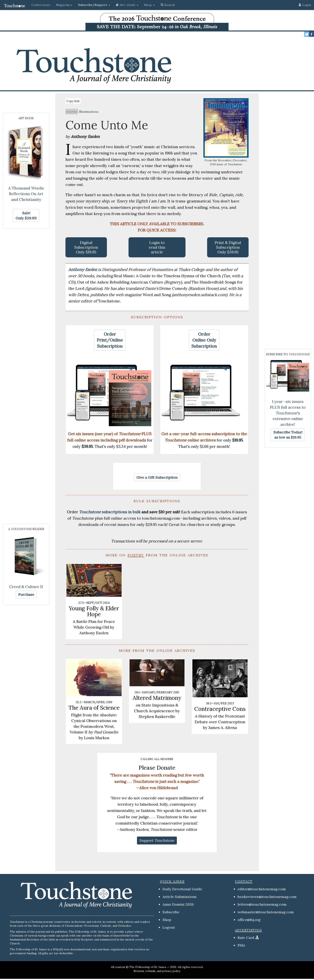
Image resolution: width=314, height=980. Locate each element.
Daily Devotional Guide (182, 889)
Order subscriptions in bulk (104, 512)
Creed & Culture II (26, 587)
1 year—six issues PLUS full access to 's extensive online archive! (288, 413)
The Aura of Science (94, 708)
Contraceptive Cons (220, 709)
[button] (94, 5)
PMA (241, 945)
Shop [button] (150, 5)
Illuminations (89, 112)
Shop (167, 920)
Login (305, 5)
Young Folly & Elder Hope (94, 611)
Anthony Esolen (83, 269)
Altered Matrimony (157, 698)
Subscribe (171, 912)
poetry (72, 112)
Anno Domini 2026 (178, 904)
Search (168, 5)
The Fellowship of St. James (148, 967)
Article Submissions (179, 897)
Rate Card (246, 938)
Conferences (41, 5)
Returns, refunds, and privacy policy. (157, 971)
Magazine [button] (64, 5)
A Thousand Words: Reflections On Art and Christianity (26, 194)
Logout (169, 927)
